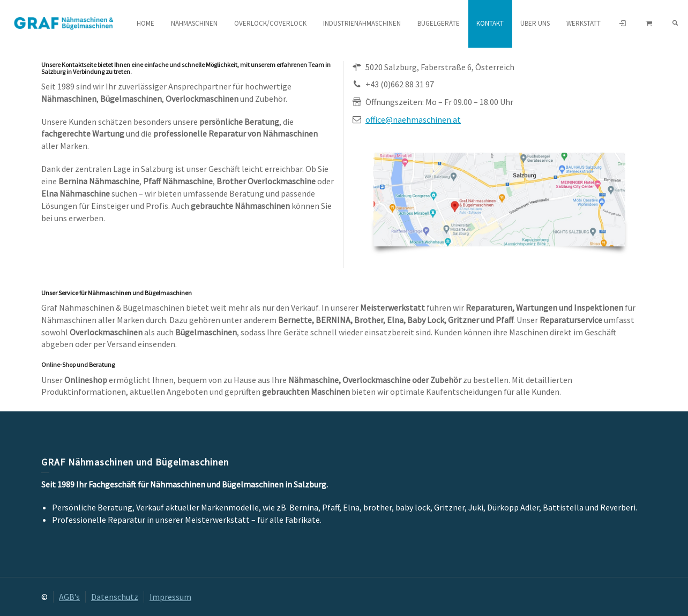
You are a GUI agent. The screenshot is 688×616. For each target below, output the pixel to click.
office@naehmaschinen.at (413, 119)
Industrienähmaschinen (362, 23)
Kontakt (490, 23)
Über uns (535, 23)
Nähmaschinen (194, 23)
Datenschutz (115, 597)
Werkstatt (584, 23)
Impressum (170, 597)
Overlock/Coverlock (270, 23)
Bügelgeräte (439, 23)
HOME (145, 23)
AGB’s (69, 597)
